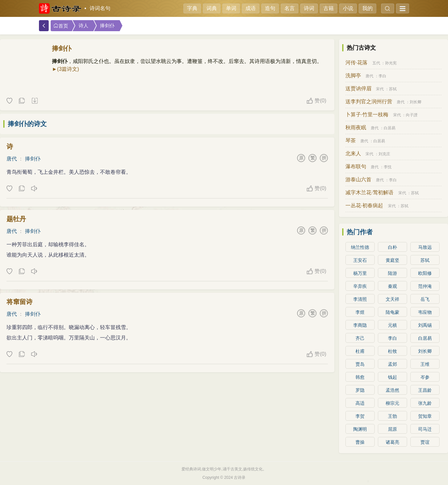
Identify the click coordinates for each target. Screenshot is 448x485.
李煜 (360, 312)
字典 (192, 8)
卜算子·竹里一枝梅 (367, 115)
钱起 (392, 377)
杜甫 (360, 351)
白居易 (390, 128)
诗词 (309, 8)
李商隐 (360, 325)
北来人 (353, 153)
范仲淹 (425, 286)
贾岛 (360, 364)
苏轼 (393, 89)
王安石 (360, 260)
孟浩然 (392, 390)
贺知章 (425, 416)
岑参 (425, 377)
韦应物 (425, 312)
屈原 (392, 429)
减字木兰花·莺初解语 (369, 192)
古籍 (329, 8)
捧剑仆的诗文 (27, 124)
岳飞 (425, 299)
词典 (212, 8)
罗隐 (360, 390)
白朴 (392, 247)
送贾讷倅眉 (358, 89)
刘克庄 (384, 154)
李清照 (360, 299)
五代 (376, 63)
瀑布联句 (356, 166)
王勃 (392, 416)
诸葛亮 (392, 442)
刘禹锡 (425, 325)
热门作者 (360, 232)
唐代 (12, 159)
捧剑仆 (107, 26)
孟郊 (392, 364)
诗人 (83, 26)
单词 (231, 8)
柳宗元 (392, 403)
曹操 (360, 442)
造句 (270, 8)
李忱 (388, 167)
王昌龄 (425, 390)
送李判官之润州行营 (369, 102)
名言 (290, 8)
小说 (348, 8)
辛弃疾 (360, 286)
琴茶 (351, 140)
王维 (425, 364)
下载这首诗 (34, 101)
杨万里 (360, 273)
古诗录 (240, 478)
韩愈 (360, 377)
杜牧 (392, 351)
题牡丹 (16, 219)
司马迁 (425, 429)
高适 (360, 403)
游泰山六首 (358, 179)
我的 (367, 8)
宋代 (380, 89)
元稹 (392, 325)
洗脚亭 (353, 76)
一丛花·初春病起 (364, 205)
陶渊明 (360, 429)
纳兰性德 (360, 247)
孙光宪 (391, 63)
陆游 (392, 273)
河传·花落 (356, 63)
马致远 (425, 247)
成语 (251, 8)
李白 (382, 76)
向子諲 (412, 115)
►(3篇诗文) (65, 69)
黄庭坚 (392, 260)
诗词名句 (100, 8)
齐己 (360, 338)
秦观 (392, 286)
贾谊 (425, 442)
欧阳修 (425, 273)
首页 (61, 26)
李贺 (360, 416)
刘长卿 (416, 102)
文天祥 (392, 299)
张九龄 (425, 403)
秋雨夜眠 (356, 128)
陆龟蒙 (392, 312)
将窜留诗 (19, 302)
